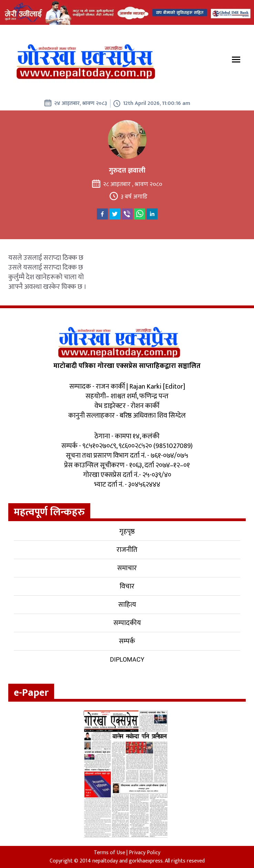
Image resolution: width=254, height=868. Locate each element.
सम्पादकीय (127, 623)
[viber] (127, 214)
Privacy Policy (145, 853)
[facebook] (102, 214)
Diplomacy (127, 659)
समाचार (127, 568)
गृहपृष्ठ (127, 531)
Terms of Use (109, 853)
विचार (127, 586)
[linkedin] (152, 214)
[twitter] (115, 214)
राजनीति (127, 550)
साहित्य (127, 605)
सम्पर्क (127, 641)
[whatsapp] (140, 214)
